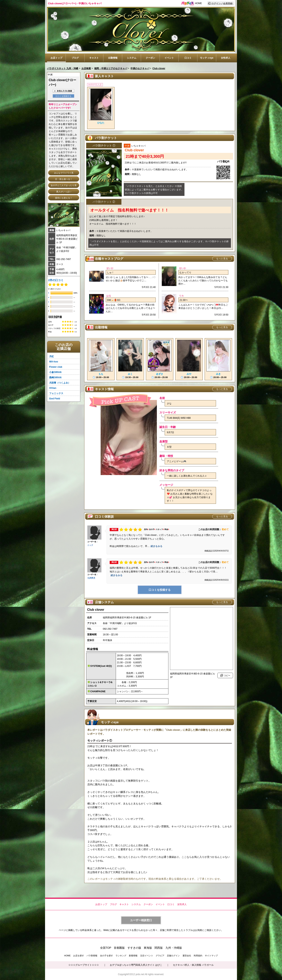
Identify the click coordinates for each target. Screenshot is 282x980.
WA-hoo (54, 362)
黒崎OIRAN (55, 377)
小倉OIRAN (55, 372)
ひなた (101, 123)
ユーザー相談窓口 (141, 920)
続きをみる (156, 546)
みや (189, 374)
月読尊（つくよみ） (60, 383)
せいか (110, 268)
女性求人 (226, 58)
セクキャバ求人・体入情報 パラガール (193, 965)
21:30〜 (184, 300)
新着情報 (133, 956)
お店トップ (56, 58)
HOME (198, 3)
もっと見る (222, 259)
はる (109, 296)
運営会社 (187, 956)
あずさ (160, 374)
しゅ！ (110, 273)
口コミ (188, 58)
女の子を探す (107, 956)
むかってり (185, 273)
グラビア (160, 956)
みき (218, 374)
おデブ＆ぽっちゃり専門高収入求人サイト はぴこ (136, 965)
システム (132, 58)
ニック (90, 545)
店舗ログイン (173, 956)
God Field (55, 399)
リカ (181, 296)
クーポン (150, 58)
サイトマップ (211, 956)
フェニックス (56, 393)
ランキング (121, 956)
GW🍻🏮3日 (114, 300)
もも (101, 374)
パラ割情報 (92, 956)
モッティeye (207, 58)
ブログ (75, 58)
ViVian (53, 388)
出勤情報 (113, 58)
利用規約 (198, 956)
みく (130, 374)
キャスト (94, 58)
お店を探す (79, 956)
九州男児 (91, 578)
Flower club (56, 367)
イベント (169, 58)
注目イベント (147, 956)
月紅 (52, 356)
